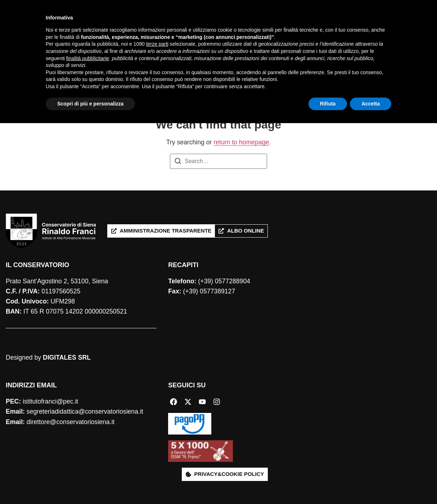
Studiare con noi (188, 28)
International (122, 44)
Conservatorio (124, 28)
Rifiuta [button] (328, 484)
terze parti (157, 425)
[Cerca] (422, 36)
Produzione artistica (260, 28)
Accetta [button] (371, 484)
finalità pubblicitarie (88, 439)
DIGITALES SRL (67, 357)
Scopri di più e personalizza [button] (90, 484)
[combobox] (375, 36)
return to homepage (241, 142)
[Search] (178, 162)
